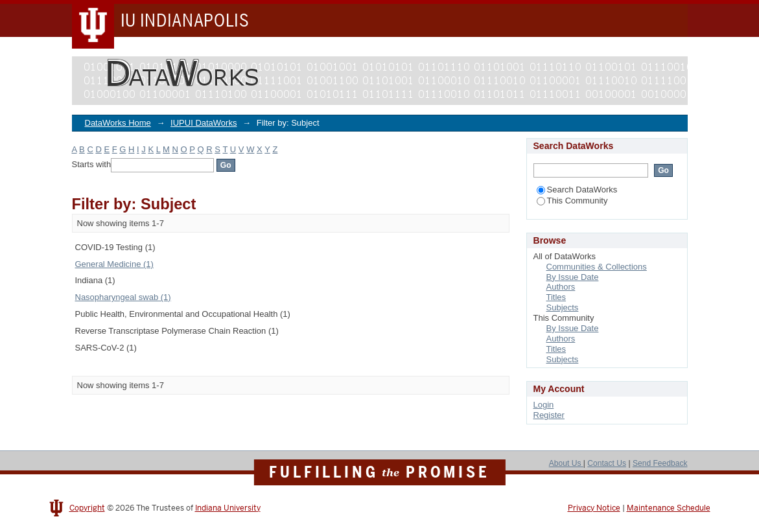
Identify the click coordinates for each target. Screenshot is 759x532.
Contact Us (607, 463)
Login (544, 405)
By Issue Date (573, 277)
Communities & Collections (597, 267)
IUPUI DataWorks (204, 123)
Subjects (563, 307)
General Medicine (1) (114, 264)
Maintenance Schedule (669, 508)
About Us (566, 463)
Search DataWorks (577, 190)
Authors (561, 287)
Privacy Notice (594, 508)
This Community (572, 201)
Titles (556, 297)
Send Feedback (660, 463)
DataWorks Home (118, 123)
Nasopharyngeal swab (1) (123, 297)
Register (549, 415)
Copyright (87, 508)
